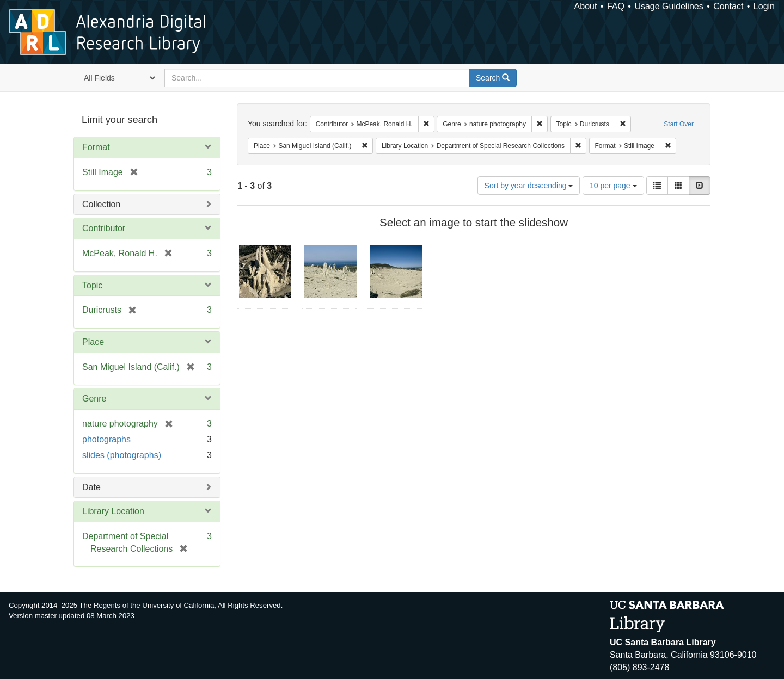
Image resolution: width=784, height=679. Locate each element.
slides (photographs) (122, 455)
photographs (106, 439)
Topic (92, 285)
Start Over (679, 124)
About (586, 6)
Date (91, 487)
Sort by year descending (529, 186)
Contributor (104, 228)
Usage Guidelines (669, 6)
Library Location (113, 511)
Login (764, 6)
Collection (101, 204)
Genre (94, 399)
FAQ (616, 6)
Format (96, 147)
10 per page (613, 186)
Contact (728, 6)
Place (93, 342)
